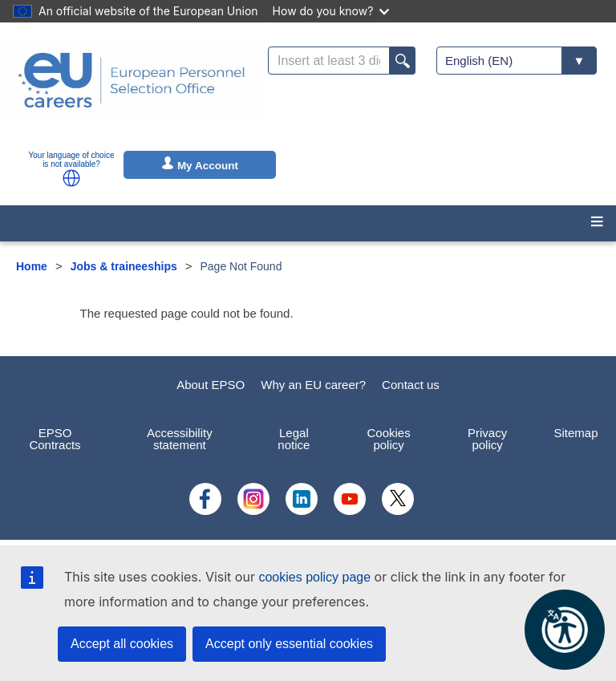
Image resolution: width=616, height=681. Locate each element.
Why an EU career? (313, 385)
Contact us (411, 385)
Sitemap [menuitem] (575, 433)
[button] (71, 178)
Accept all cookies (122, 644)
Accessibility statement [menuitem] (180, 439)
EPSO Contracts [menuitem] (55, 439)
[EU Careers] (132, 91)
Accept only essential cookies (289, 644)
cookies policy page (314, 577)
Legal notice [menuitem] (294, 439)
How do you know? (331, 11)
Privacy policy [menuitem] (487, 439)
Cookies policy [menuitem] (389, 439)
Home (32, 266)
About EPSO (211, 385)
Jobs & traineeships (124, 266)
